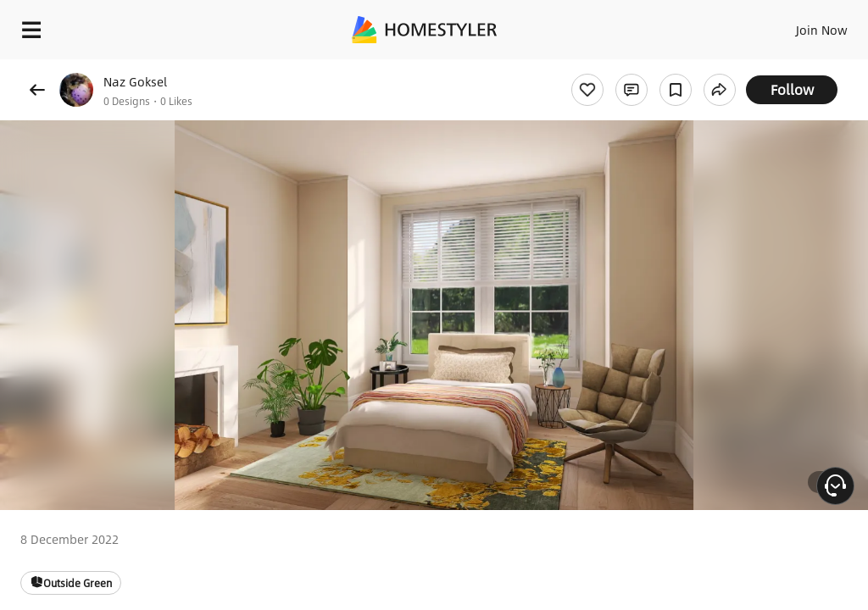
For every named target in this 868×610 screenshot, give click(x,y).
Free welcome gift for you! (651, 68)
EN (799, 25)
